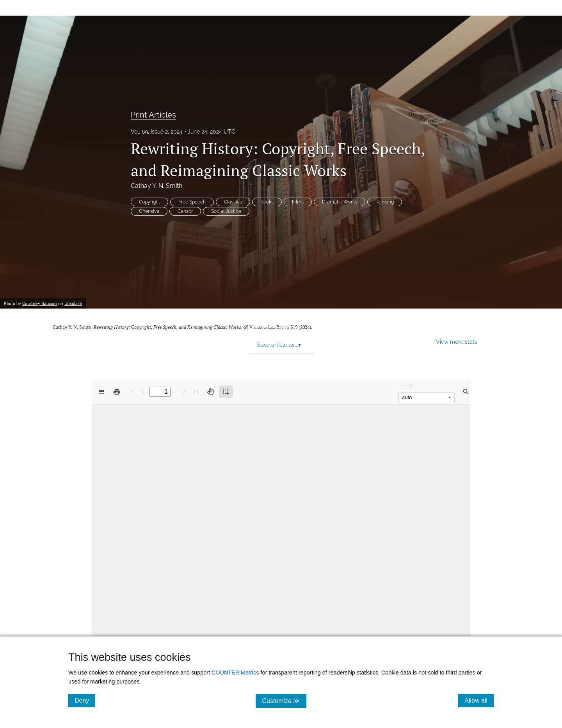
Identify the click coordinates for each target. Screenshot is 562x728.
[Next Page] (184, 391)
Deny (85, 700)
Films (298, 202)
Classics (233, 202)
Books (267, 202)
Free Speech (192, 202)
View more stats (457, 342)
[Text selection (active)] (226, 392)
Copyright (149, 202)
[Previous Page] (143, 391)
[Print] (117, 392)
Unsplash (73, 303)
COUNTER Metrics (235, 673)
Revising (385, 202)
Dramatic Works (340, 202)
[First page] (132, 391)
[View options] (101, 392)
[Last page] (195, 391)
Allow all (479, 700)
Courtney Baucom (40, 303)
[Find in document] (466, 392)
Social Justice (226, 211)
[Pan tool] (210, 392)
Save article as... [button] (279, 345)
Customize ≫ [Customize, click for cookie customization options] (284, 700)
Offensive (149, 211)
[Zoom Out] (402, 386)
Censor (185, 211)
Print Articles (153, 115)
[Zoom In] (410, 386)
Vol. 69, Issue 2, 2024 (157, 132)
